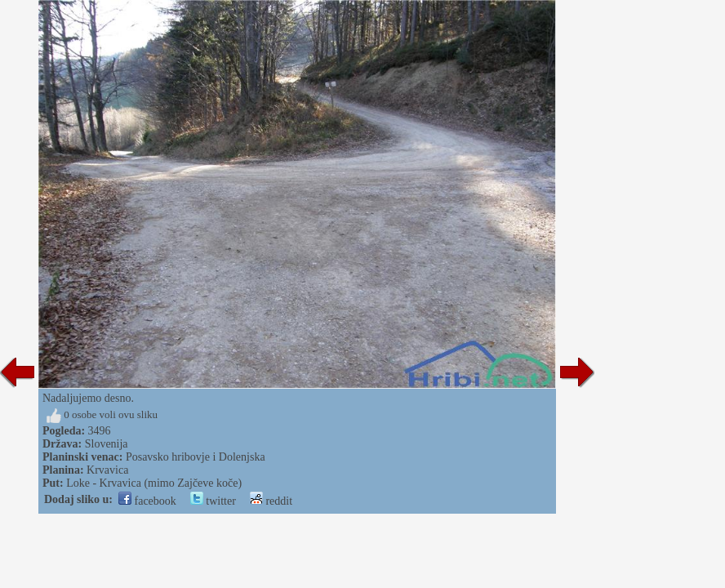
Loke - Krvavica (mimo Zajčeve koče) (154, 483)
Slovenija (107, 444)
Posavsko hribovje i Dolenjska (196, 457)
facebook (147, 501)
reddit (271, 501)
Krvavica (107, 470)
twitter (213, 501)
